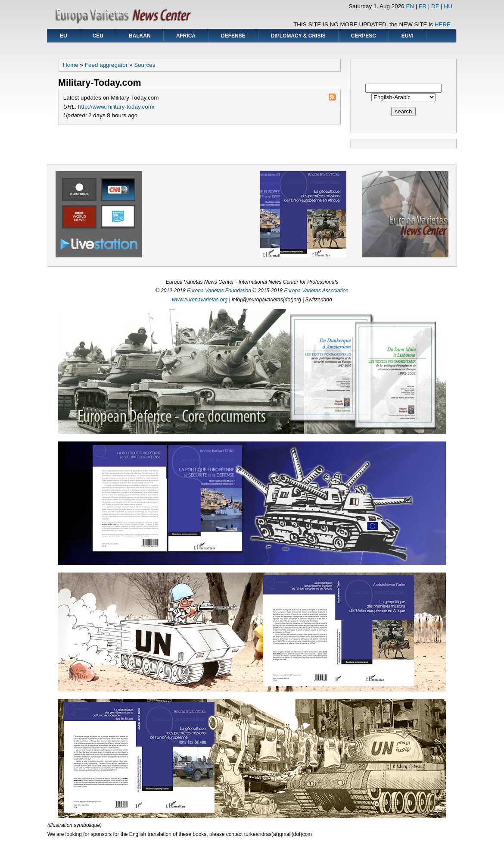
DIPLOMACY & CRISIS (298, 36)
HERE (443, 24)
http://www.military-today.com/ (116, 107)
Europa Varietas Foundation (219, 291)
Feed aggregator (106, 65)
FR (423, 6)
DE (435, 6)
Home (71, 65)
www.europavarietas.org (200, 300)
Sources (145, 65)
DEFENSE (233, 36)
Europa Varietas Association (316, 291)
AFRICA (186, 36)
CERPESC (364, 36)
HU (448, 6)
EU (64, 36)
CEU (98, 36)
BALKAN (140, 36)
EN (410, 6)
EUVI (408, 36)
